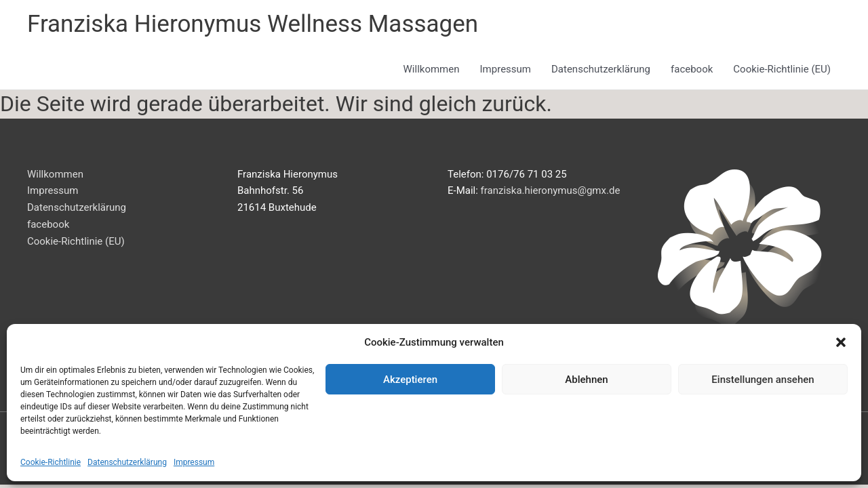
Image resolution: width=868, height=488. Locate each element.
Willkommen (432, 69)
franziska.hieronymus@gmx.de (551, 190)
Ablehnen (586, 380)
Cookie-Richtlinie (51, 462)
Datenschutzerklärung (127, 462)
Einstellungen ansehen (763, 380)
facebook (692, 69)
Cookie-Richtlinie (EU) (782, 69)
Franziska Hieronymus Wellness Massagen (253, 24)
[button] (841, 342)
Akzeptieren (410, 380)
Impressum (194, 462)
